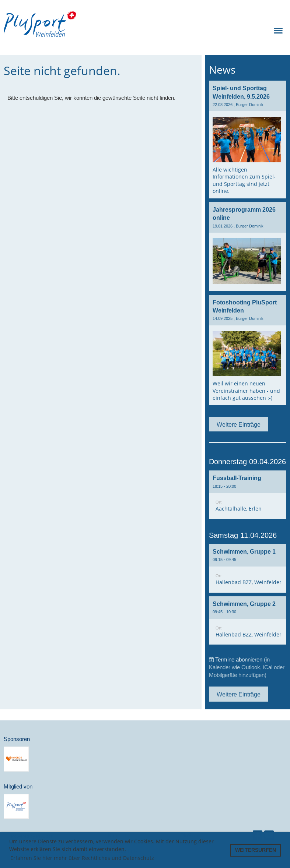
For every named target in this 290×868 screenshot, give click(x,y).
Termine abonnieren (239, 659)
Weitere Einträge (239, 424)
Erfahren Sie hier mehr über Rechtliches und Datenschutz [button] (82, 858)
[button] (248, 495)
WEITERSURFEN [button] (256, 850)
